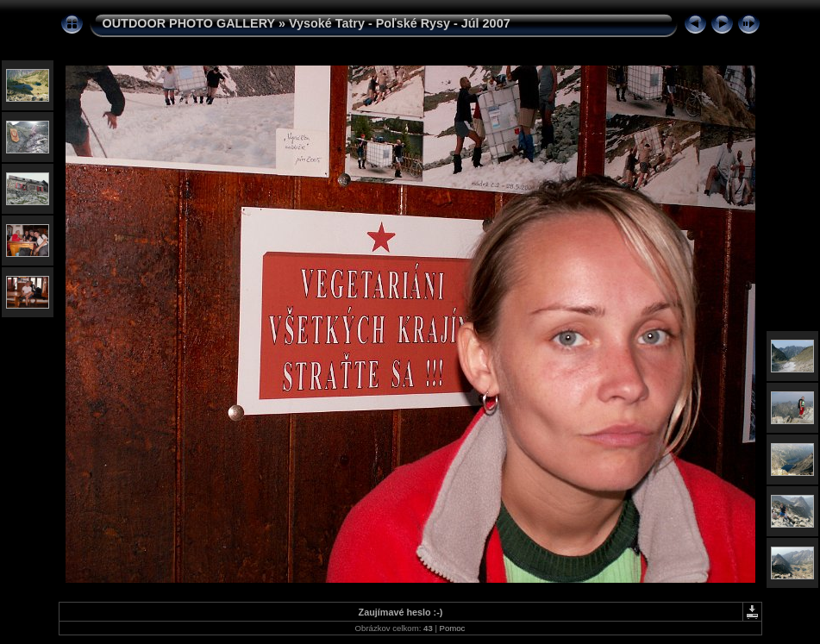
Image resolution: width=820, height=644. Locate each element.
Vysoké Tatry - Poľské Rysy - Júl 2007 (400, 23)
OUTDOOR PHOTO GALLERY (189, 23)
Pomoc (453, 628)
